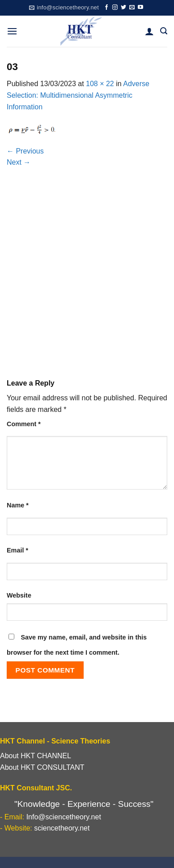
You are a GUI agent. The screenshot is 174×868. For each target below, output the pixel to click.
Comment (24, 424)
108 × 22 (100, 84)
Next (19, 162)
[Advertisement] (87, 277)
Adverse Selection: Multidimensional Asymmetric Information (78, 95)
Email (17, 550)
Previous (25, 151)
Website (19, 595)
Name (18, 505)
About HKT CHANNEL (36, 756)
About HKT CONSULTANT (42, 767)
